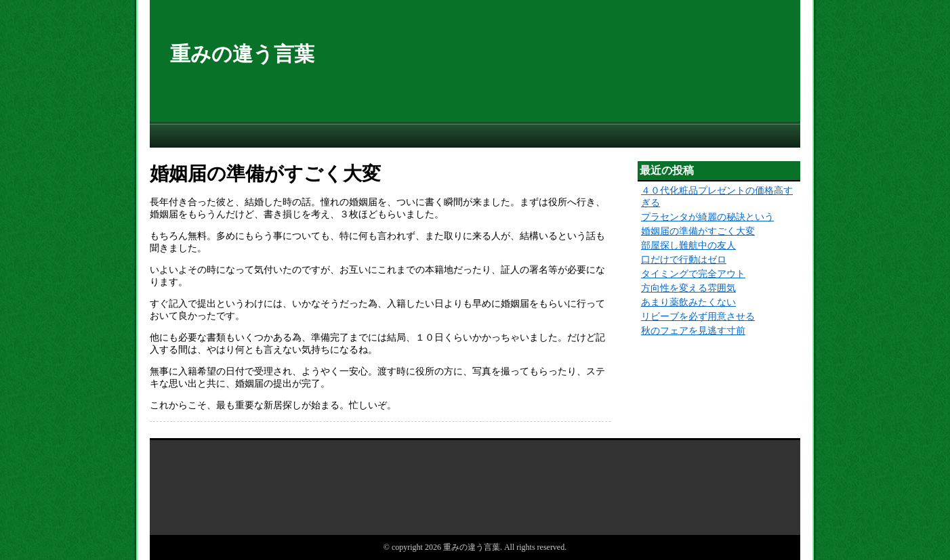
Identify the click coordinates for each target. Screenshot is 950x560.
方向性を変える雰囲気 (688, 288)
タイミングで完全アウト (693, 274)
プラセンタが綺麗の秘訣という (707, 217)
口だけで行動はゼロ (684, 260)
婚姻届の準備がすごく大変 (698, 231)
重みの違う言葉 (242, 54)
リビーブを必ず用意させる (698, 317)
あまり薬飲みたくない (688, 302)
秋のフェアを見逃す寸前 (693, 331)
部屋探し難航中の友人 (688, 245)
